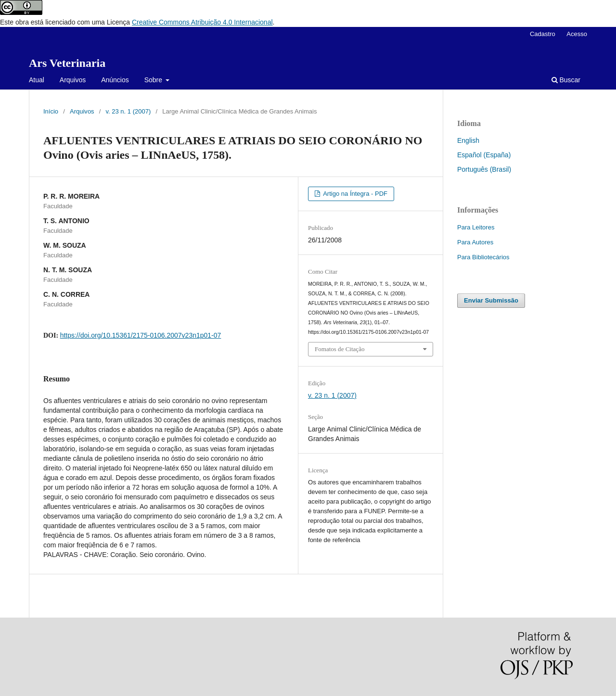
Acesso (577, 34)
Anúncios (115, 80)
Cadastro (543, 34)
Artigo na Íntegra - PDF (354, 194)
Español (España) (484, 155)
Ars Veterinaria (67, 63)
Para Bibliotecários (483, 257)
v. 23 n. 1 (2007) (128, 111)
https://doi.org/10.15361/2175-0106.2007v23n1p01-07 (141, 335)
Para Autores (475, 242)
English (468, 140)
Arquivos (73, 80)
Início (51, 111)
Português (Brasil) (484, 169)
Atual (37, 80)
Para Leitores (476, 227)
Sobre (154, 80)
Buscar (566, 80)
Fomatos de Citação (340, 349)
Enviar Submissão (491, 300)
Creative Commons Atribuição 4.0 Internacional (202, 22)
